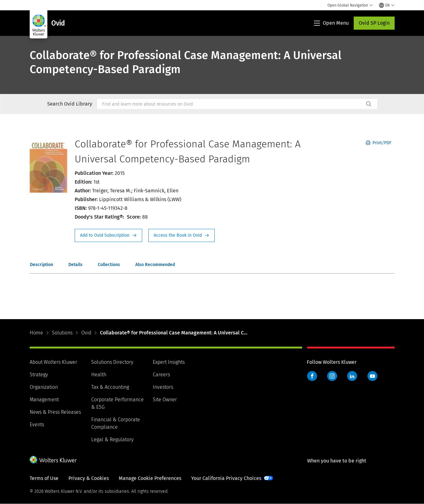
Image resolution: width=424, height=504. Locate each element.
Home (36, 333)
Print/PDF (379, 143)
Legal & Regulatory (112, 440)
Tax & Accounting (110, 387)
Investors (163, 387)
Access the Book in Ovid (182, 235)
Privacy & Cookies (89, 478)
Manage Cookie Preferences (150, 478)
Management (44, 400)
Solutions (62, 333)
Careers (161, 375)
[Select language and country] (387, 5)
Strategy (39, 375)
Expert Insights (169, 362)
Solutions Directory (112, 362)
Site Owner (165, 400)
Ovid (86, 333)
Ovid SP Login (374, 23)
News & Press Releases (55, 412)
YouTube (372, 376)
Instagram (332, 376)
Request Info (108, 235)
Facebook (312, 376)
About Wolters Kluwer (53, 362)
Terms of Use (44, 478)
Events (37, 425)
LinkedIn (352, 376)
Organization (44, 387)
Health (99, 375)
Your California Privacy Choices (226, 478)
